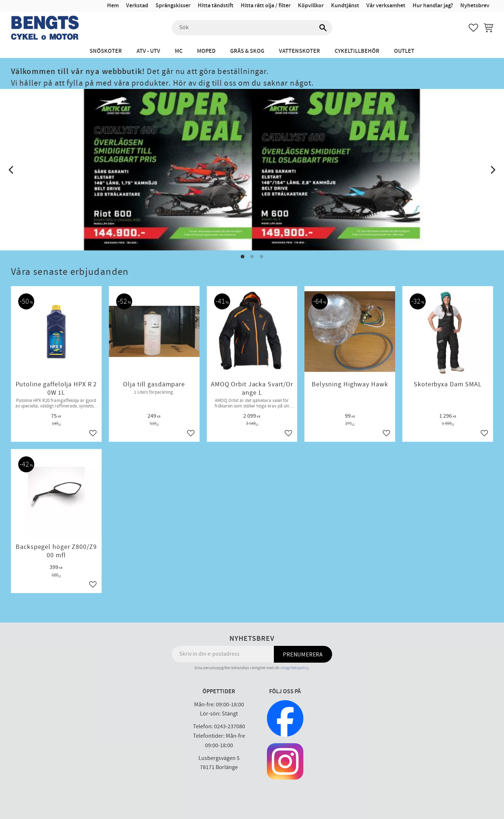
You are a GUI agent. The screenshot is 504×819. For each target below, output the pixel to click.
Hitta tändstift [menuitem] (216, 6)
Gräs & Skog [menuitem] (247, 51)
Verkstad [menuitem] (137, 6)
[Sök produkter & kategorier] (252, 28)
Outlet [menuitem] (404, 51)
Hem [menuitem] (113, 6)
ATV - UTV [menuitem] (148, 51)
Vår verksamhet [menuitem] (386, 6)
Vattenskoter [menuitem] (300, 51)
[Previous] (12, 170)
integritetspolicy (294, 668)
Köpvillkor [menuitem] (311, 6)
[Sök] (323, 28)
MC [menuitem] (179, 51)
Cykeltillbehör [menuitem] (357, 51)
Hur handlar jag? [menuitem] (433, 6)
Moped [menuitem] (206, 51)
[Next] (492, 170)
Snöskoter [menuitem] (106, 51)
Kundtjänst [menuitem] (345, 6)
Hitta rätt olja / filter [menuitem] (266, 6)
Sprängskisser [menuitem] (173, 6)
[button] (473, 28)
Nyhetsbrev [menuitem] (475, 6)
